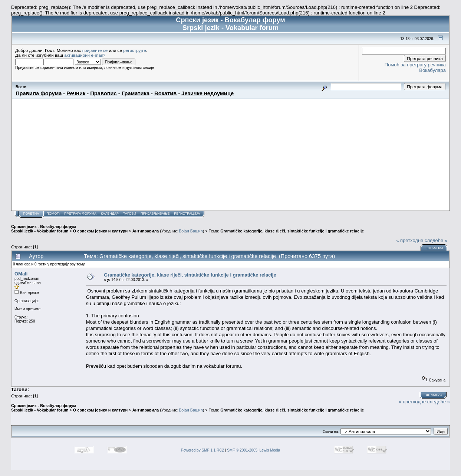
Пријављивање (155, 214)
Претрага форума (80, 214)
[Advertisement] (230, 155)
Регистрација (187, 214)
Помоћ (53, 214)
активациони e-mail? (85, 55)
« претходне (410, 240)
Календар (110, 214)
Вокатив (165, 93)
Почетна (31, 214)
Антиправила (146, 231)
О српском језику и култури (100, 231)
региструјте (135, 50)
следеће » (436, 240)
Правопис (103, 93)
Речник (76, 93)
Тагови (130, 214)
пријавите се (95, 50)
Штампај (435, 248)
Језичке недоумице (208, 93)
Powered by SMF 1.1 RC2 (202, 450)
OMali (21, 274)
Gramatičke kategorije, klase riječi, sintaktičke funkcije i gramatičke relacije (292, 231)
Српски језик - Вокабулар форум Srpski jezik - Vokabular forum (44, 229)
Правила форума (39, 93)
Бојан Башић (191, 231)
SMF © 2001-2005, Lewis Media (253, 450)
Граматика (136, 93)
